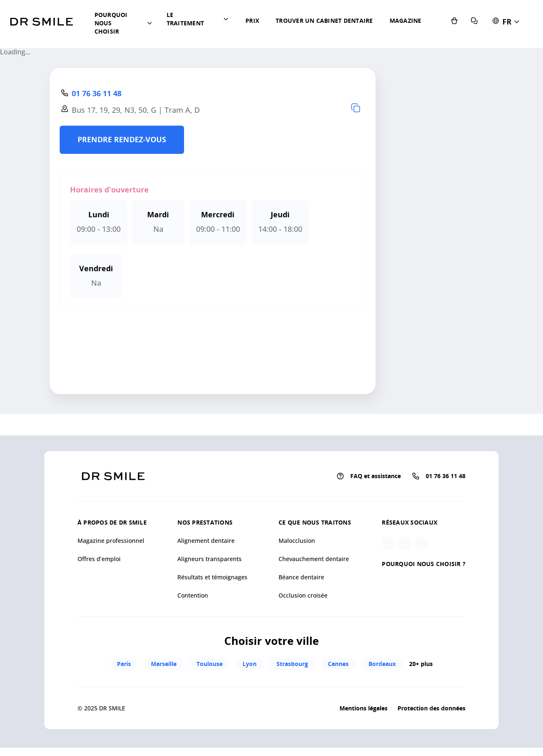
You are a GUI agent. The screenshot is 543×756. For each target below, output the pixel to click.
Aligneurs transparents (210, 584)
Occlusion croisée (303, 620)
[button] (129, 37)
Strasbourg (291, 689)
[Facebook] (405, 568)
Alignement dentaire (206, 565)
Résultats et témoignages (212, 602)
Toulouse (208, 689)
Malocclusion (297, 565)
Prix (263, 37)
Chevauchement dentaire (314, 584)
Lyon (248, 689)
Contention (193, 620)
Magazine (349, 37)
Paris (123, 689)
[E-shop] (475, 45)
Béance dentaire (301, 602)
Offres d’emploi (99, 584)
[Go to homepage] (41, 35)
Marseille (162, 689)
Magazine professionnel (111, 565)
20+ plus (421, 689)
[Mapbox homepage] (21, 431)
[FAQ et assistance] (495, 45)
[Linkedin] (422, 568)
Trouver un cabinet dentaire (302, 50)
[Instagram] (388, 568)
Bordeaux (381, 689)
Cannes (337, 689)
